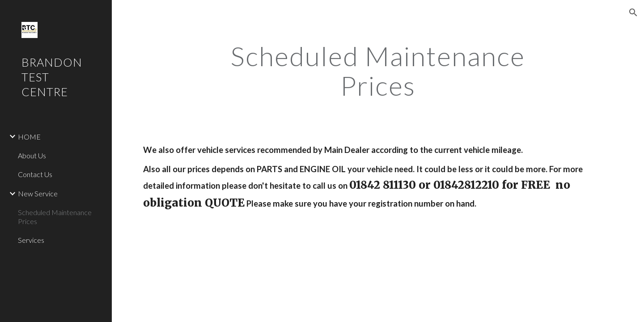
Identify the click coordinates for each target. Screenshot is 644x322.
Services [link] (31, 240)
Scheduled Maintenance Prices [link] (55, 216)
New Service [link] (38, 193)
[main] (378, 71)
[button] (633, 13)
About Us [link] (32, 155)
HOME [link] (29, 137)
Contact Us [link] (35, 174)
